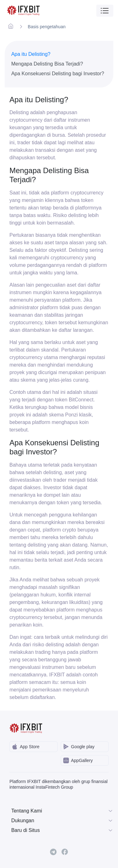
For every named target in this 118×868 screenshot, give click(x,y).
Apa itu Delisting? (31, 54)
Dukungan (62, 821)
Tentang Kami (62, 811)
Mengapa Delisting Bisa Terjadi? (47, 64)
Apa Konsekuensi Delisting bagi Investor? (58, 74)
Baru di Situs (62, 830)
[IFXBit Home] (24, 11)
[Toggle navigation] (105, 11)
